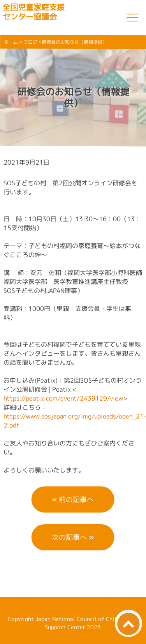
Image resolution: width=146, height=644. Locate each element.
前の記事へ (76, 499)
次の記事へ (69, 537)
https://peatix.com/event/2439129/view (63, 398)
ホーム (11, 42)
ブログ (30, 42)
